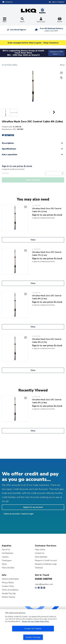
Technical (39, 568)
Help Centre (40, 550)
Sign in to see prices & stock (17, 166)
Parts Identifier (41, 557)
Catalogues (7, 560)
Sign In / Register (58, 2)
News (4, 564)
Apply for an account (33, 507)
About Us (6, 550)
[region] (33, 627)
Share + (63, 65)
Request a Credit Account (46, 560)
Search (22, 20)
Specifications (9, 149)
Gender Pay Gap (9, 593)
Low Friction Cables (10, 65)
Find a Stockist (8, 568)
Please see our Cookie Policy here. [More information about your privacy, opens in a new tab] (35, 621)
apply (5, 169)
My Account (41, 20)
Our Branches (8, 553)
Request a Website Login (46, 564)
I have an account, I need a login (18, 514)
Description (8, 143)
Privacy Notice (8, 582)
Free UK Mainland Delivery (51, 30)
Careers (5, 557)
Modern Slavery (9, 597)
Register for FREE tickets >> (56, 53)
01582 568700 (43, 579)
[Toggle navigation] (5, 20)
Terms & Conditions (10, 590)
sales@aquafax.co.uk (44, 584)
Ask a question (9, 155)
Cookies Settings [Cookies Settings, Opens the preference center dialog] (33, 637)
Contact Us (40, 553)
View (33, 240)
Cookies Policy (8, 586)
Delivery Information (10, 579)
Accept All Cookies (33, 629)
